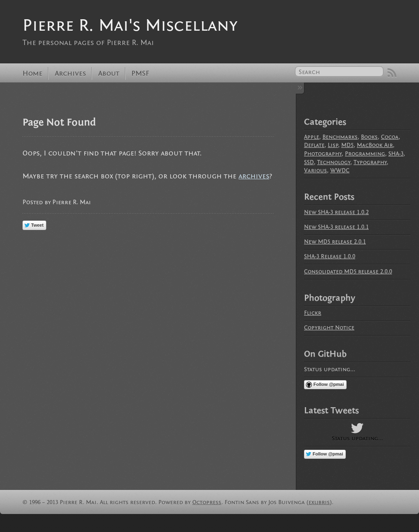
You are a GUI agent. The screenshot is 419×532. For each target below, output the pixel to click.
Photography (323, 154)
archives (254, 176)
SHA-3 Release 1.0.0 (330, 256)
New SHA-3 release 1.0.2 (336, 212)
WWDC (340, 170)
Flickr (313, 313)
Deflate (314, 145)
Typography (370, 162)
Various (315, 170)
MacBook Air (375, 145)
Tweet (37, 225)
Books (369, 137)
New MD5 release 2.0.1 (335, 242)
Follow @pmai (329, 384)
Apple (312, 137)
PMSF (140, 73)
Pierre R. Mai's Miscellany (130, 25)
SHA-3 (396, 154)
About (109, 73)
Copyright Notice (329, 328)
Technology (334, 162)
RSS (392, 73)
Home (33, 73)
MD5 (347, 145)
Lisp (333, 145)
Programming (365, 154)
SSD (309, 162)
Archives (70, 73)
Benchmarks (340, 137)
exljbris (319, 502)
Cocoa (390, 137)
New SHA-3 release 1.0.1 (336, 227)
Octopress (207, 502)
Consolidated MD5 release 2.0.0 (348, 272)
